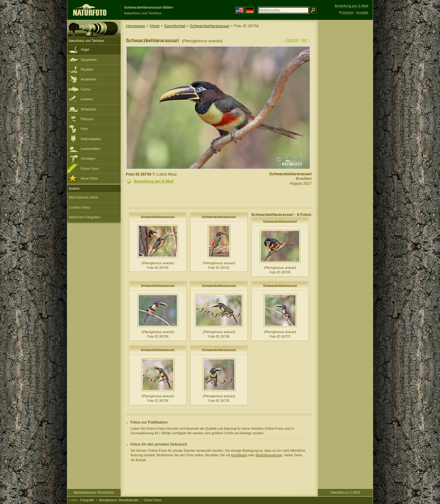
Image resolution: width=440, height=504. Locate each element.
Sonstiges (88, 158)
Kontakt (362, 13)
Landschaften (91, 149)
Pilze (84, 129)
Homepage (136, 26)
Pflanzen (87, 119)
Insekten (87, 99)
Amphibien (88, 79)
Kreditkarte (239, 455)
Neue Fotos (89, 178)
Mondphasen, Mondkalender (119, 500)
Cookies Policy (80, 207)
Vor (304, 40)
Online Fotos (90, 169)
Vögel (85, 50)
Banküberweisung (269, 455)
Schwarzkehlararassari (210, 26)
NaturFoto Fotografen (85, 217)
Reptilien (87, 69)
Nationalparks (91, 139)
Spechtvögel (175, 26)
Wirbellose (88, 109)
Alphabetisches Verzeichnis (94, 492)
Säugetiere (89, 60)
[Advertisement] (345, 118)
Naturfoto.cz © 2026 (345, 492)
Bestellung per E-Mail (154, 181)
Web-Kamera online (83, 197)
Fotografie (87, 500)
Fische (86, 89)
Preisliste (346, 13)
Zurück (292, 40)
